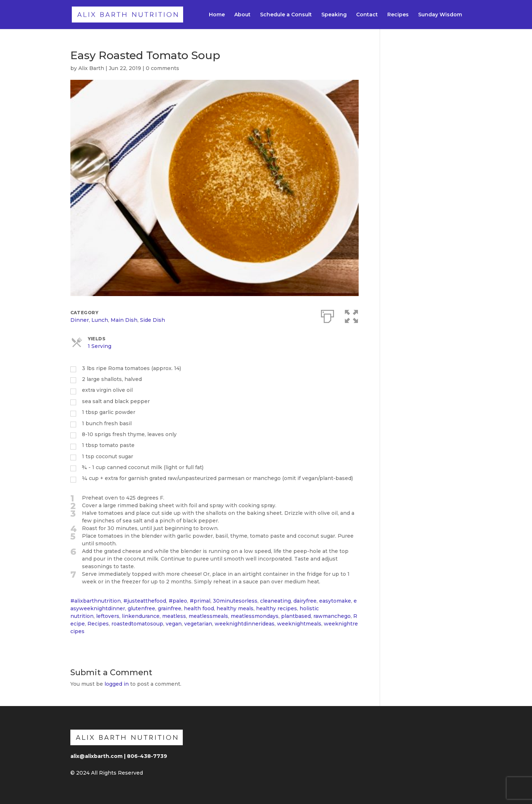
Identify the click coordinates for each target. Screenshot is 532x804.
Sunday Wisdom (440, 15)
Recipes (398, 15)
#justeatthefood (145, 601)
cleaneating (275, 601)
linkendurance (141, 616)
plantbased (296, 616)
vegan (174, 624)
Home (217, 15)
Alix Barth (91, 68)
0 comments (162, 68)
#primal (200, 601)
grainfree (170, 608)
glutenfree (141, 608)
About (242, 15)
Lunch (100, 320)
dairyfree (305, 601)
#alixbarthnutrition (96, 601)
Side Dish (152, 320)
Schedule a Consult (286, 15)
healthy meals (235, 608)
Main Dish (124, 320)
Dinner (80, 320)
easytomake (335, 601)
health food (199, 608)
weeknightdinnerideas (245, 624)
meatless (174, 616)
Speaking (334, 15)
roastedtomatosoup (137, 624)
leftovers (108, 616)
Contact (367, 15)
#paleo (178, 601)
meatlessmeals (208, 616)
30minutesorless (235, 601)
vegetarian (198, 624)
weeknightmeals (299, 624)
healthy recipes (277, 608)
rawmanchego (332, 616)
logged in (117, 684)
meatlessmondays (255, 616)
